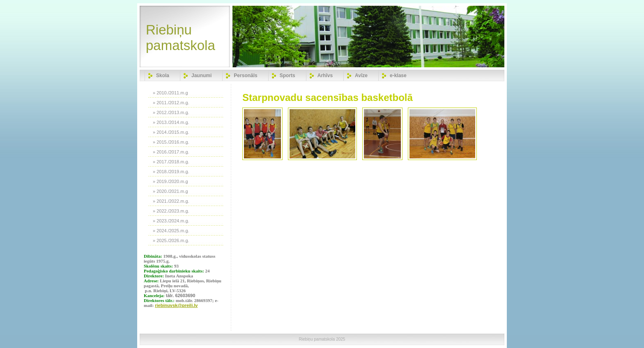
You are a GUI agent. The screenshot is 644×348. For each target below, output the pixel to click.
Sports (287, 76)
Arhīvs (325, 76)
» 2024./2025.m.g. (171, 231)
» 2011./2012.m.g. (171, 103)
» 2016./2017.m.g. (171, 152)
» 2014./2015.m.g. (171, 132)
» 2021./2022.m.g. (171, 201)
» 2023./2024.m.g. (171, 221)
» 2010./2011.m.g (170, 93)
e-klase (398, 76)
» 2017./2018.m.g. (171, 162)
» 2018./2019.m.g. (171, 172)
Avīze (361, 76)
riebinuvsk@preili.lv (176, 305)
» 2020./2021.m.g (170, 191)
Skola (163, 76)
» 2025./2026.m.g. (171, 240)
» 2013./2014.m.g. (171, 122)
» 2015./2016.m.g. (171, 142)
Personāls (245, 76)
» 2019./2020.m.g (170, 181)
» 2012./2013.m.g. (171, 112)
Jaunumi (201, 76)
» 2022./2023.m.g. (171, 211)
